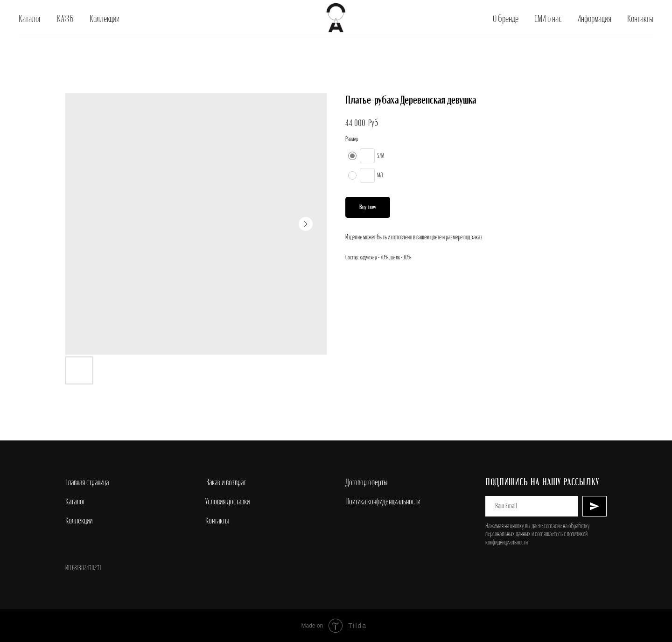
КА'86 (65, 19)
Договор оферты (366, 483)
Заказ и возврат (226, 483)
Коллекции (105, 19)
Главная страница (87, 483)
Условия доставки (227, 502)
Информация (594, 19)
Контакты (640, 19)
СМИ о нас (548, 19)
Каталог (30, 19)
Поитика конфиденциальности (383, 502)
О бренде (506, 19)
